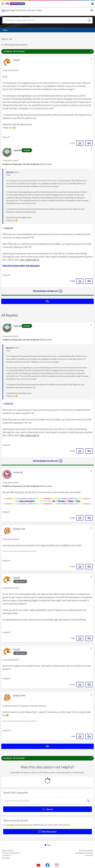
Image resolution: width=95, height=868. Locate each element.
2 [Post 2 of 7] (7, 275)
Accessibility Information (84, 853)
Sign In (92, 4)
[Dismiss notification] (92, 10)
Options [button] (5, 39)
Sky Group (6, 858)
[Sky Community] (16, 4)
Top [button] (49, 845)
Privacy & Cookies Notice (11, 853)
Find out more (46, 164)
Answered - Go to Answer (47, 51)
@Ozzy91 (10, 172)
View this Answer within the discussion (21, 266)
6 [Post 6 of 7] (7, 679)
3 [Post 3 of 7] (7, 512)
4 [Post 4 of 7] (7, 561)
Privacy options (8, 850)
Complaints (6, 855)
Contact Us (89, 855)
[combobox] (43, 20)
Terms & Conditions (86, 850)
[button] (91, 59)
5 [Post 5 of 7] (7, 632)
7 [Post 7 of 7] (7, 731)
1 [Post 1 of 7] (7, 137)
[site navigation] (3, 4)
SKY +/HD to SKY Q (30, 260)
